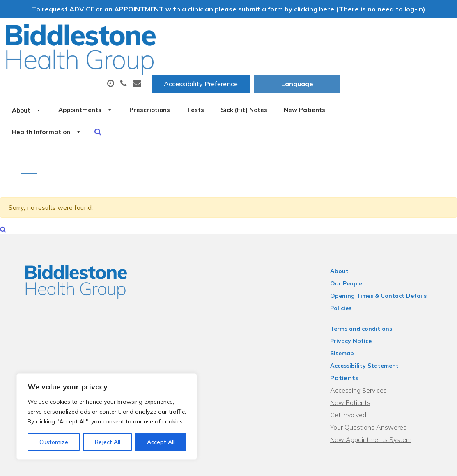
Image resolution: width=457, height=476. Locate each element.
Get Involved (352, 383)
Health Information (228, 87)
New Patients (146, 87)
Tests (335, 59)
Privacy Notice (355, 309)
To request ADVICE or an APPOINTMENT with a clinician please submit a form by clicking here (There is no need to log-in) (228, 9)
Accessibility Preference (312, 33)
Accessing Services (363, 359)
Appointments (207, 59)
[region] (107, 416)
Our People (350, 252)
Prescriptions (281, 59)
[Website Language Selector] (408, 33)
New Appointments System (375, 408)
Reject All (108, 442)
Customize (54, 442)
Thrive (432, 463)
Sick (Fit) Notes (392, 59)
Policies (345, 276)
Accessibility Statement (369, 334)
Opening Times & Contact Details (382, 264)
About (139, 59)
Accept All (161, 442)
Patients (349, 346)
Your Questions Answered (373, 396)
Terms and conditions (365, 297)
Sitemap (346, 322)
